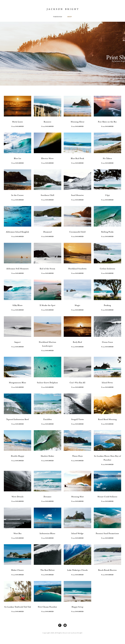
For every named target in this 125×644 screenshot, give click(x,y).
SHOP (70, 17)
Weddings (58, 17)
